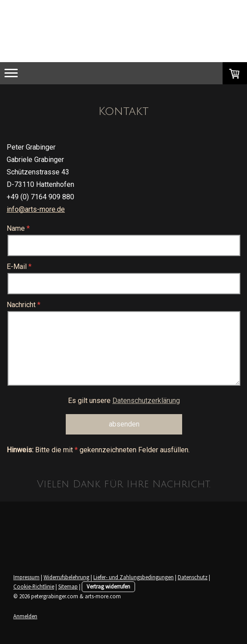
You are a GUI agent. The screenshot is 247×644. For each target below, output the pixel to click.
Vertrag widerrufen (108, 586)
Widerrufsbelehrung (66, 577)
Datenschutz (193, 577)
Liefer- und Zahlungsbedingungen (133, 577)
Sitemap (68, 586)
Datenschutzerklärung (146, 401)
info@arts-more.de (36, 209)
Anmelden (25, 616)
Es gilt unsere (124, 401)
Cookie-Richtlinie (34, 586)
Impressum (26, 577)
